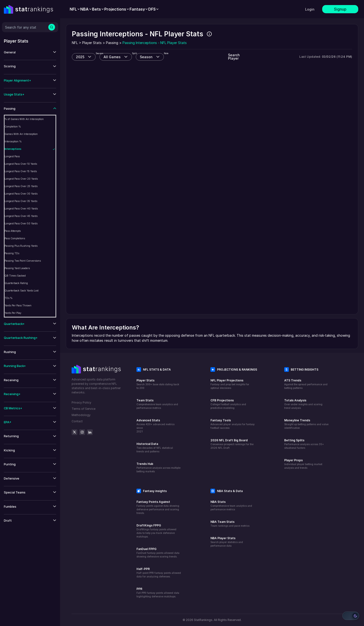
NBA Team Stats (222, 522)
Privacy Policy (81, 402)
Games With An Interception (21, 134)
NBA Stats (218, 502)
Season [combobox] (146, 57)
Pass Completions (15, 238)
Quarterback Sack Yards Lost (22, 291)
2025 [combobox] (80, 57)
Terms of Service (83, 409)
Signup (340, 9)
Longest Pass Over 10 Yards (21, 164)
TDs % (9, 298)
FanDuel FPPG (146, 549)
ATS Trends (293, 380)
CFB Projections (222, 400)
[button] (30, 52)
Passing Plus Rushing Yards (21, 246)
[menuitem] (75, 9)
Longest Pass (12, 156)
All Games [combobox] (112, 57)
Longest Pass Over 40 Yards (21, 209)
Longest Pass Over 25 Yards (21, 186)
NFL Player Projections (227, 380)
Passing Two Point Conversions (23, 261)
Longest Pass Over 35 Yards (21, 201)
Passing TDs (12, 253)
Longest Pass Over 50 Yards (21, 223)
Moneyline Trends (297, 420)
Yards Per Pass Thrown (18, 305)
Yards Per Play (13, 313)
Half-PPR (143, 569)
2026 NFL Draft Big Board (229, 440)
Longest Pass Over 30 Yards (21, 194)
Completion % (13, 126)
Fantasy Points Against (153, 502)
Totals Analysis (295, 400)
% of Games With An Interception (24, 119)
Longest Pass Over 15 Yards (21, 171)
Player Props (293, 460)
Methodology (81, 415)
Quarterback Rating (16, 283)
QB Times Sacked (15, 276)
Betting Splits (294, 440)
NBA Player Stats (223, 538)
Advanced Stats (148, 420)
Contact (77, 421)
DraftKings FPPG (149, 525)
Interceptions (13, 149)
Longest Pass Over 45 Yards (21, 216)
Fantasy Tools (221, 420)
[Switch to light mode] (351, 616)
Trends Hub (145, 464)
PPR (139, 589)
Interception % (13, 141)
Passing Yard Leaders (17, 268)
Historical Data (147, 444)
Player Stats (145, 380)
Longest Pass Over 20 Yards (21, 179)
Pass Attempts (13, 231)
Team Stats (145, 400)
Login (310, 9)
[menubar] (114, 9)
